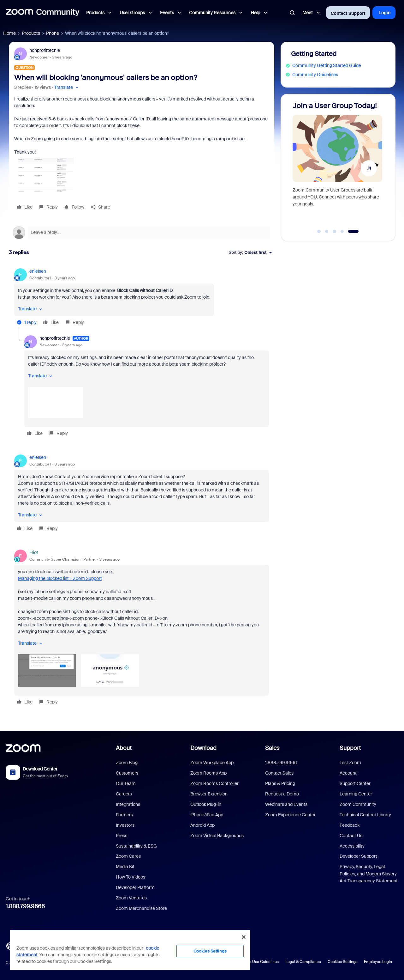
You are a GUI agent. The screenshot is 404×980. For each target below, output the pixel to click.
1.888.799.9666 (25, 906)
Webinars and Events (286, 804)
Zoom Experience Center (290, 815)
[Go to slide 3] (335, 231)
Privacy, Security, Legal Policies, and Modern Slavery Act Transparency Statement (369, 874)
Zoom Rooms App (208, 773)
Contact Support (348, 13)
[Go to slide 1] (319, 231)
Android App (202, 825)
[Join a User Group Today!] (337, 165)
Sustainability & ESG (136, 846)
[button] (67, 87)
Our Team (126, 783)
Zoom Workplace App (212, 763)
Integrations (128, 804)
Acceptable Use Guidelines (255, 962)
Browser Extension (209, 794)
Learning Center (356, 794)
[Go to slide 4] (342, 231)
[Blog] (10, 946)
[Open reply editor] (142, 233)
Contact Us (351, 836)
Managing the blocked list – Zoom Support (60, 578)
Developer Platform (135, 887)
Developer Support (358, 856)
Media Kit (125, 867)
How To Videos (131, 877)
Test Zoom (350, 763)
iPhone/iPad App (207, 815)
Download (203, 748)
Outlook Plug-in (206, 804)
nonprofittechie (45, 50)
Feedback (350, 825)
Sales (272, 748)
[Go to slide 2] (327, 231)
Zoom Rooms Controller (214, 783)
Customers (127, 773)
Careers (124, 794)
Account (348, 773)
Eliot (34, 552)
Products (31, 33)
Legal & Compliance (303, 962)
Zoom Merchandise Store (141, 908)
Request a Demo (282, 794)
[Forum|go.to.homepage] (43, 13)
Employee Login (378, 962)
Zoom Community (358, 804)
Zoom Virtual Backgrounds (217, 836)
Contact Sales (279, 773)
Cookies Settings (342, 962)
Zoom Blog (127, 763)
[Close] (244, 937)
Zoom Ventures (131, 898)
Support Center (355, 783)
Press (122, 836)
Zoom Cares (128, 856)
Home (9, 33)
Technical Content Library (365, 815)
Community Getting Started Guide (327, 65)
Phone (53, 33)
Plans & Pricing (280, 783)
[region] (130, 950)
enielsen (38, 271)
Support (350, 748)
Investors (125, 825)
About (124, 748)
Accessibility (352, 846)
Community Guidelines (315, 75)
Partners (124, 815)
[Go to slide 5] (353, 231)
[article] (142, 298)
